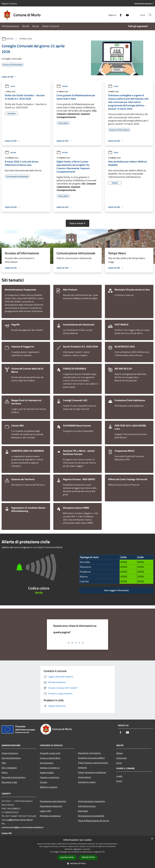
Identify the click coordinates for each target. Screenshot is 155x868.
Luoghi (119, 776)
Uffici (4, 763)
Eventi (119, 781)
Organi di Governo (10, 753)
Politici (5, 772)
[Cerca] (150, 15)
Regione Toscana (9, 3)
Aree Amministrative (11, 758)
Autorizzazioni (85, 777)
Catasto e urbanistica (50, 777)
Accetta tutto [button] (67, 857)
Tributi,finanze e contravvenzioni (93, 763)
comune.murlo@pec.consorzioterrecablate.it (22, 827)
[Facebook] (120, 15)
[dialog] (77, 852)
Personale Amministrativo (13, 777)
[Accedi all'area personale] (143, 4)
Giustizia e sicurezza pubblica (91, 758)
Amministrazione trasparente (91, 801)
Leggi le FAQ (46, 811)
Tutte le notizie (77, 223)
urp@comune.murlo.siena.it (20, 820)
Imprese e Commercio (50, 768)
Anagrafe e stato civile (50, 753)
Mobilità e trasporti (49, 787)
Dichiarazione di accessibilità (91, 816)
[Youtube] (126, 15)
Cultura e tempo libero (50, 758)
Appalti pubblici (47, 772)
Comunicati (121, 758)
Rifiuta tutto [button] (88, 857)
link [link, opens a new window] (103, 852)
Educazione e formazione (89, 753)
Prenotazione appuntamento (53, 801)
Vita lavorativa (47, 763)
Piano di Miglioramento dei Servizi (94, 821)
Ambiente (82, 768)
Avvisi (10, 86)
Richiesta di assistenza (50, 816)
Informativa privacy (87, 806)
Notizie (10, 39)
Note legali (83, 811)
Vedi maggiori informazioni (116, 590)
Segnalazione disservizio (51, 806)
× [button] (152, 839)
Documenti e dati (9, 782)
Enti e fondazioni (9, 768)
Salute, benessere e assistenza (92, 772)
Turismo (44, 782)
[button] (77, 863)
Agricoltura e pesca (87, 782)
